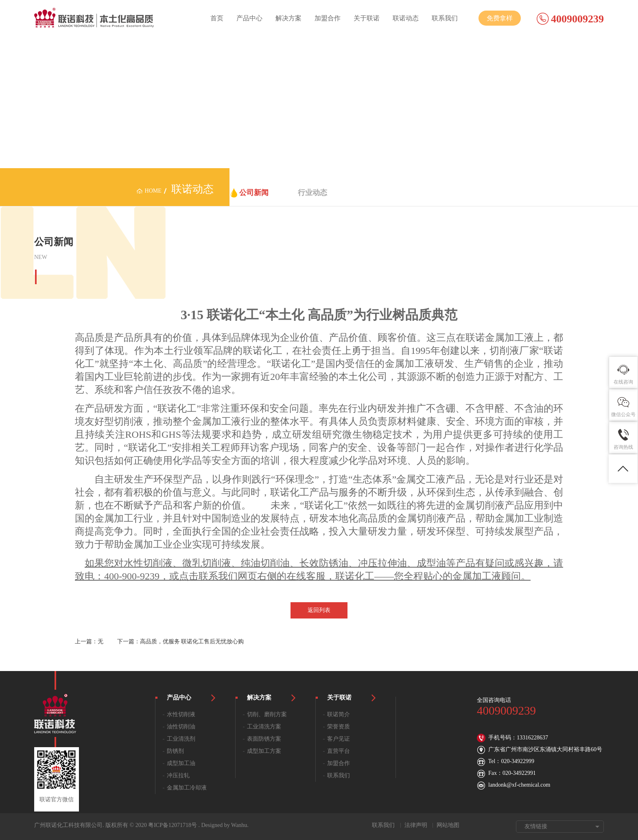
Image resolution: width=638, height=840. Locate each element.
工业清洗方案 (264, 727)
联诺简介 (339, 714)
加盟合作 (328, 18)
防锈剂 (175, 751)
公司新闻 (254, 193)
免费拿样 (500, 18)
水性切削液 (181, 714)
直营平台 (339, 751)
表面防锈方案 (264, 739)
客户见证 (339, 739)
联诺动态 (406, 18)
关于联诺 (367, 18)
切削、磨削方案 (267, 714)
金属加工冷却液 (187, 788)
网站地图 (448, 825)
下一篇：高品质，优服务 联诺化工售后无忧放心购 (181, 642)
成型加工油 (181, 763)
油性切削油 (181, 727)
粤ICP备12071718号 (173, 825)
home (153, 191)
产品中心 (249, 18)
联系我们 (445, 18)
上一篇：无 (89, 642)
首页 (217, 18)
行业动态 (312, 193)
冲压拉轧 (178, 775)
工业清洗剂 (181, 739)
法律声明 (416, 825)
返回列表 (319, 610)
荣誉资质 (339, 727)
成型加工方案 (264, 751)
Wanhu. (240, 825)
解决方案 (288, 18)
